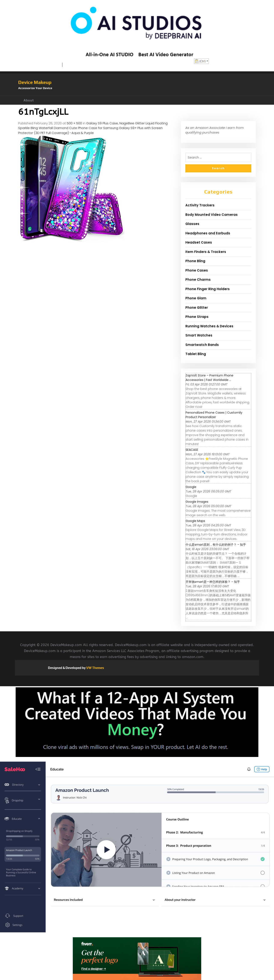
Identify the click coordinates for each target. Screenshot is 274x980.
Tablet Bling (196, 354)
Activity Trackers (200, 205)
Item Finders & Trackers (206, 252)
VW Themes (95, 668)
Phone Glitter (197, 308)
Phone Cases (197, 270)
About (29, 100)
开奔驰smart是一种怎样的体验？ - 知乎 (213, 582)
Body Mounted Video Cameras (211, 215)
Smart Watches (199, 335)
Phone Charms (198, 280)
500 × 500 (74, 123)
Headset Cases (199, 242)
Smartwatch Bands (202, 345)
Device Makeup (35, 82)
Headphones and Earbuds (208, 233)
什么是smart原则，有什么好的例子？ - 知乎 (216, 545)
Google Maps (195, 521)
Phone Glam (196, 298)
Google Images (197, 502)
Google (191, 487)
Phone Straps (197, 317)
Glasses (192, 224)
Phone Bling (195, 261)
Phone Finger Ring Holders (208, 289)
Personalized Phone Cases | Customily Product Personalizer (214, 415)
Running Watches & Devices (209, 326)
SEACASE (192, 450)
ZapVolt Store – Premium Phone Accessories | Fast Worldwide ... (209, 378)
